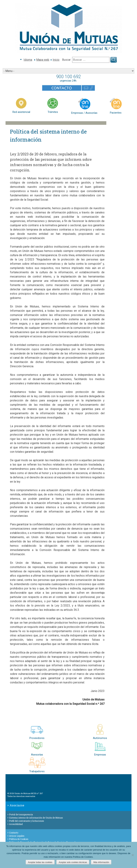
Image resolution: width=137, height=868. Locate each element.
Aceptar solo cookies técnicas (73, 862)
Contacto (14, 833)
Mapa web (43, 60)
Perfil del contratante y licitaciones (27, 821)
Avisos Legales (17, 836)
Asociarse (17, 805)
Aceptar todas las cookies (40, 862)
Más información (101, 862)
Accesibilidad (16, 824)
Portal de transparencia (21, 814)
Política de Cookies (19, 839)
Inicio (56, 60)
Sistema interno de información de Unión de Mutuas (36, 818)
